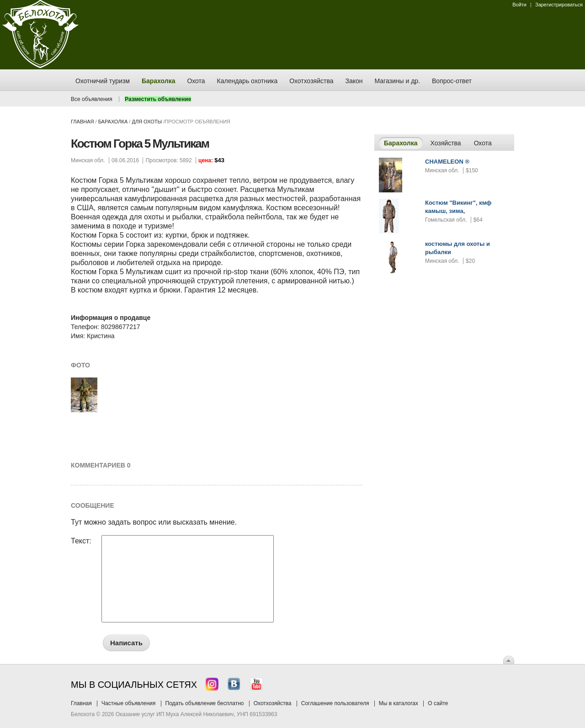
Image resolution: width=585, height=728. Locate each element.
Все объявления (92, 99)
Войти (519, 5)
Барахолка (113, 122)
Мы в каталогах (399, 703)
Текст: (81, 541)
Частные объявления (128, 703)
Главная (82, 122)
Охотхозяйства (273, 703)
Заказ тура (7, 139)
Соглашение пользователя (335, 703)
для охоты (147, 122)
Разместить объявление (158, 99)
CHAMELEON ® (447, 162)
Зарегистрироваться (559, 5)
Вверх (509, 660)
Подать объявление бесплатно (205, 703)
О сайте (438, 703)
